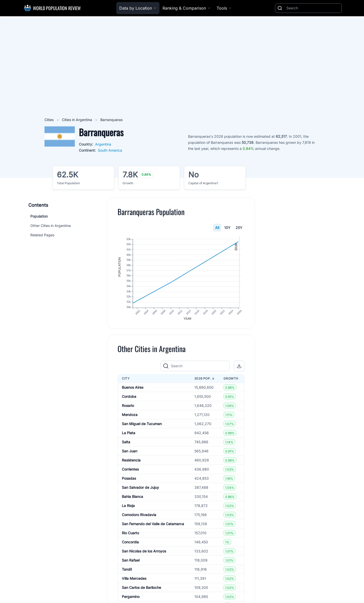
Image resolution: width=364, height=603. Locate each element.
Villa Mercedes (134, 579)
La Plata (129, 433)
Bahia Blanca (132, 497)
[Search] (313, 8)
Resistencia (131, 461)
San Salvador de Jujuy (140, 488)
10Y (227, 228)
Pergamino (131, 597)
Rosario (128, 406)
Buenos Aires (133, 388)
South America (110, 150)
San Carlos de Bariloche (141, 588)
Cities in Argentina (77, 120)
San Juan (130, 451)
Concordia (130, 542)
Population (39, 216)
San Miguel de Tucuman (142, 424)
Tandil (127, 570)
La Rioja (128, 506)
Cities (50, 120)
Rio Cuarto (130, 533)
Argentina (103, 144)
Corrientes (130, 470)
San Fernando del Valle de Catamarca (153, 524)
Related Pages (42, 235)
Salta (126, 442)
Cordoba (129, 397)
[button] (239, 367)
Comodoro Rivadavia (139, 515)
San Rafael (131, 561)
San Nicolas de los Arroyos (144, 552)
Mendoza (130, 415)
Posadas (129, 479)
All (217, 228)
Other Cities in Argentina (51, 226)
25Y (239, 228)
